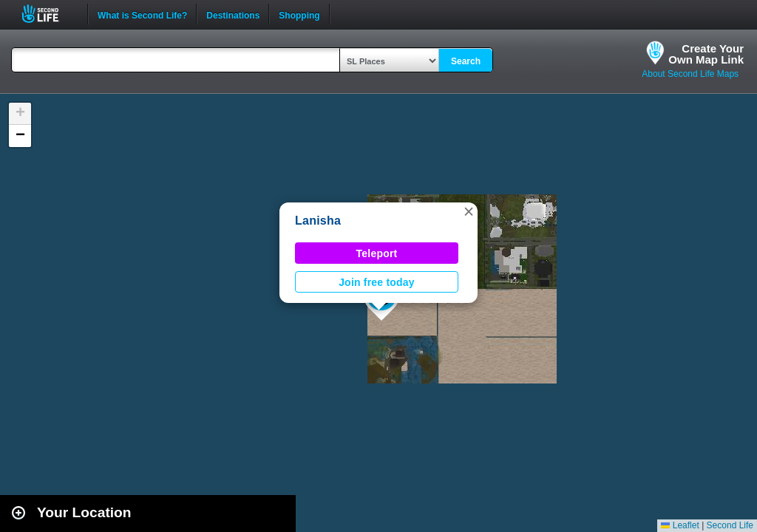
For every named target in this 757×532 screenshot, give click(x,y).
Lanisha (318, 221)
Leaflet (680, 525)
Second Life (48, 14)
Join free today (377, 282)
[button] (469, 211)
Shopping (299, 14)
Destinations (233, 14)
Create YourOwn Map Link (706, 54)
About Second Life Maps (690, 74)
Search (466, 61)
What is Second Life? (142, 14)
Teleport (377, 253)
